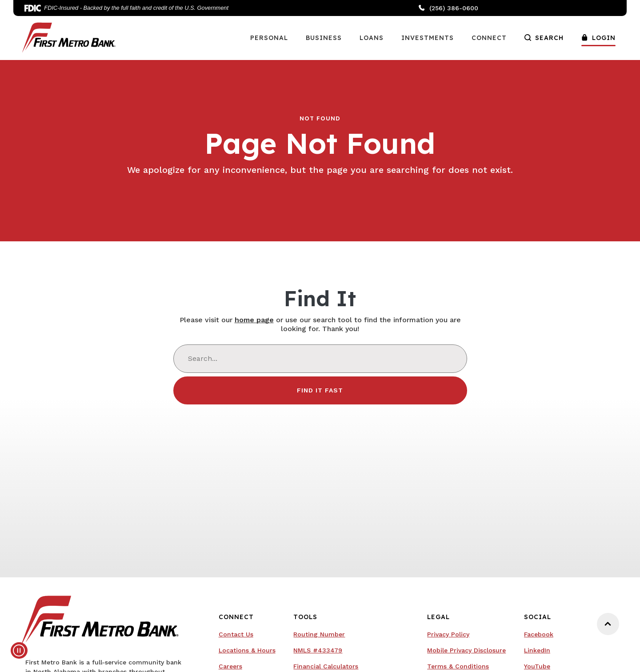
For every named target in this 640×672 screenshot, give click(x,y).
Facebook (539, 634)
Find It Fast (320, 390)
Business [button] (324, 38)
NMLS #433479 (318, 650)
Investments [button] (428, 38)
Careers (230, 666)
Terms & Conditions (458, 666)
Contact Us (236, 634)
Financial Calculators (326, 666)
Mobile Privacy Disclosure (466, 650)
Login (598, 38)
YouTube (537, 666)
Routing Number (319, 634)
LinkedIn (537, 650)
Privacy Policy (448, 634)
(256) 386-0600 (448, 8)
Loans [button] (372, 38)
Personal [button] (269, 38)
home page (254, 320)
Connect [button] (489, 38)
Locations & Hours (247, 650)
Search (544, 38)
